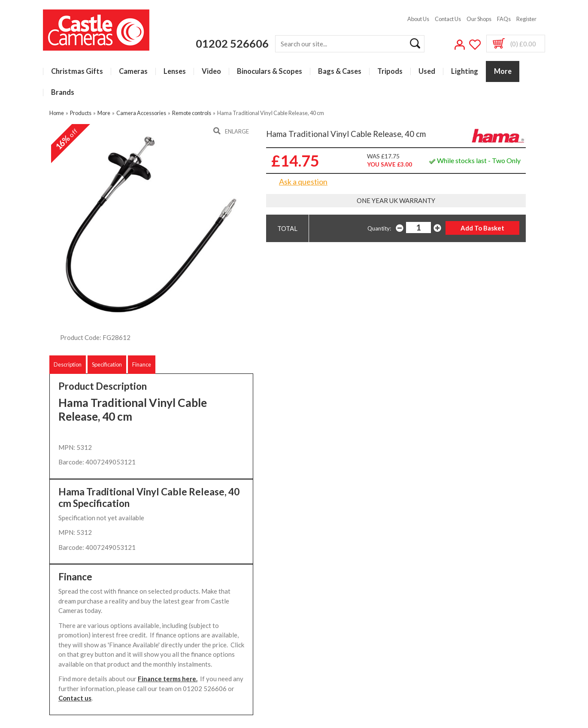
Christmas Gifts (77, 71)
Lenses (175, 71)
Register (526, 19)
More (503, 71)
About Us (418, 19)
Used (427, 71)
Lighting (465, 71)
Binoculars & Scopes (270, 71)
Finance (142, 364)
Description (68, 364)
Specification (107, 364)
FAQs (504, 19)
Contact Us (448, 19)
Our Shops (479, 19)
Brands (63, 93)
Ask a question (303, 182)
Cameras (133, 71)
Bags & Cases (340, 71)
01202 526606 (232, 43)
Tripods (390, 71)
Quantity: (379, 228)
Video (211, 71)
